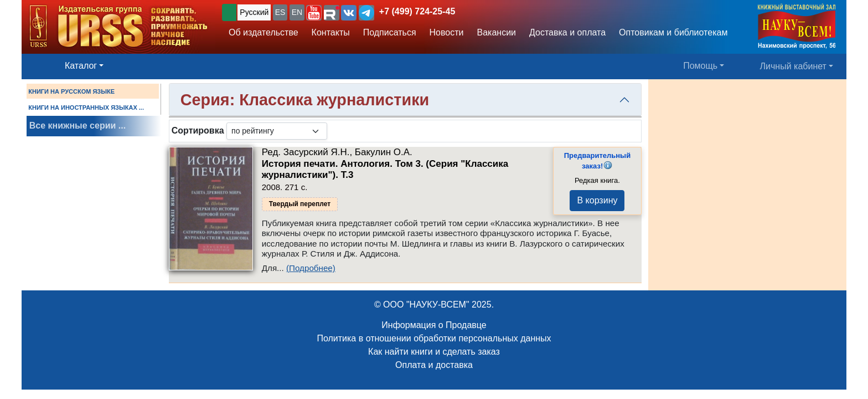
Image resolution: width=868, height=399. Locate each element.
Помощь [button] (700, 66)
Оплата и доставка (434, 365)
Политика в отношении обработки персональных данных (434, 338)
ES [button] (280, 12)
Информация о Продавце (434, 325)
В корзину (597, 200)
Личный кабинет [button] (793, 66)
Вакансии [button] (497, 32)
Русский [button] (254, 12)
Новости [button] (447, 32)
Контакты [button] (331, 32)
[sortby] (277, 131)
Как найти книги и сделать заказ (434, 352)
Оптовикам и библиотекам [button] (673, 32)
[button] (314, 13)
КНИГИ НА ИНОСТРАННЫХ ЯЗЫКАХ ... (86, 108)
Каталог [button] (81, 66)
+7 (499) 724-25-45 (417, 11)
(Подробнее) (311, 268)
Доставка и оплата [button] (567, 32)
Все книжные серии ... (77, 126)
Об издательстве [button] (263, 32)
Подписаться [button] (390, 32)
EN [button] (297, 12)
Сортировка (198, 131)
